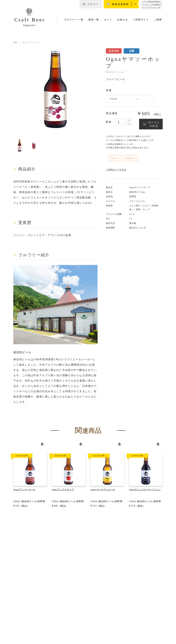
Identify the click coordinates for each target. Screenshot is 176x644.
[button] (123, 159)
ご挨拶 (158, 20)
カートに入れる (154, 124)
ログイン (93, 4)
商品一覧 (94, 20)
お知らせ (122, 20)
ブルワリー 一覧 (74, 20)
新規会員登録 (120, 4)
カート (108, 20)
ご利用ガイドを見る (116, 170)
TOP (15, 42)
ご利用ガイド (141, 20)
